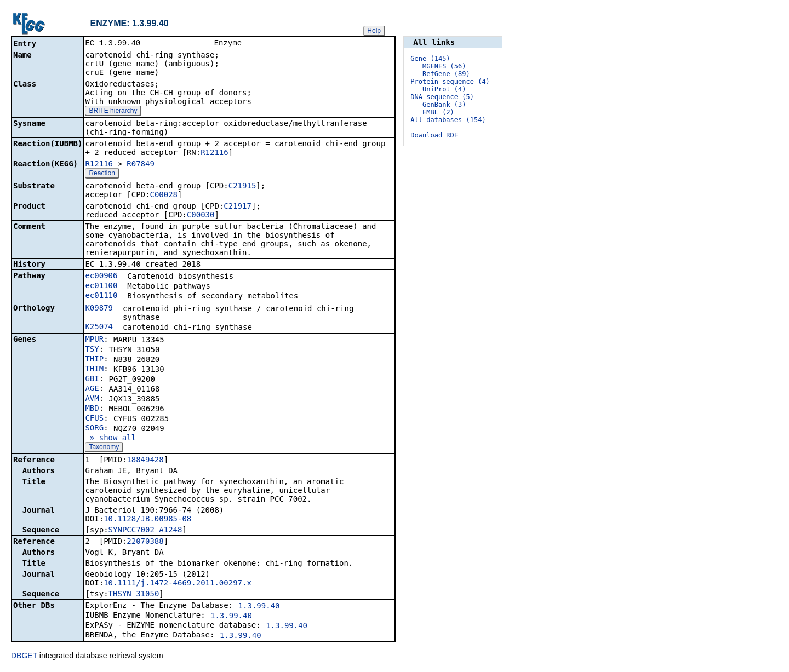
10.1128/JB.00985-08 (147, 520)
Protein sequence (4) (450, 82)
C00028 (164, 196)
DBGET (24, 657)
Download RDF (434, 135)
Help (374, 31)
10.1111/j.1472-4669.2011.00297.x (178, 584)
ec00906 (101, 277)
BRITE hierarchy (113, 112)
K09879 (99, 309)
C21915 (242, 187)
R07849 (141, 165)
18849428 (145, 461)
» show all (110, 439)
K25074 (99, 328)
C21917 (238, 207)
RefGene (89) (446, 74)
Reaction (102, 174)
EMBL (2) (438, 112)
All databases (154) (448, 120)
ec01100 (101, 286)
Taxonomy (104, 448)
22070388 (145, 542)
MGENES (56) (444, 66)
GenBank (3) (444, 105)
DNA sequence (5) (442, 97)
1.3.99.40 (259, 607)
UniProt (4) (444, 89)
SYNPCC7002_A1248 (145, 531)
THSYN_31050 (134, 595)
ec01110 (101, 296)
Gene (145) (430, 59)
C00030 (201, 216)
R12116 (215, 153)
